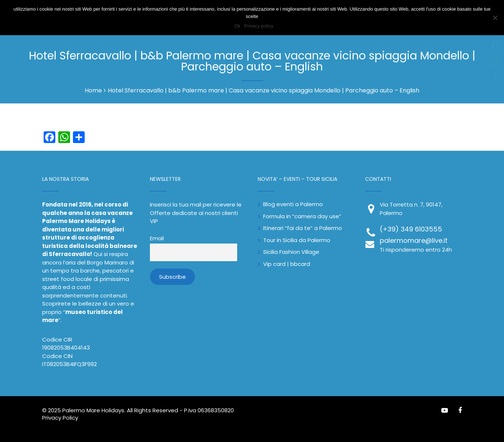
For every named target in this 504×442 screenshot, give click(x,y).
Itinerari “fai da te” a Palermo (303, 228)
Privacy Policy (60, 418)
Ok (237, 26)
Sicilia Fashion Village (291, 252)
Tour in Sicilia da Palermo (297, 240)
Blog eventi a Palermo (293, 204)
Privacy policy (259, 26)
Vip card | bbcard (287, 264)
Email (157, 238)
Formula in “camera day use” (302, 216)
